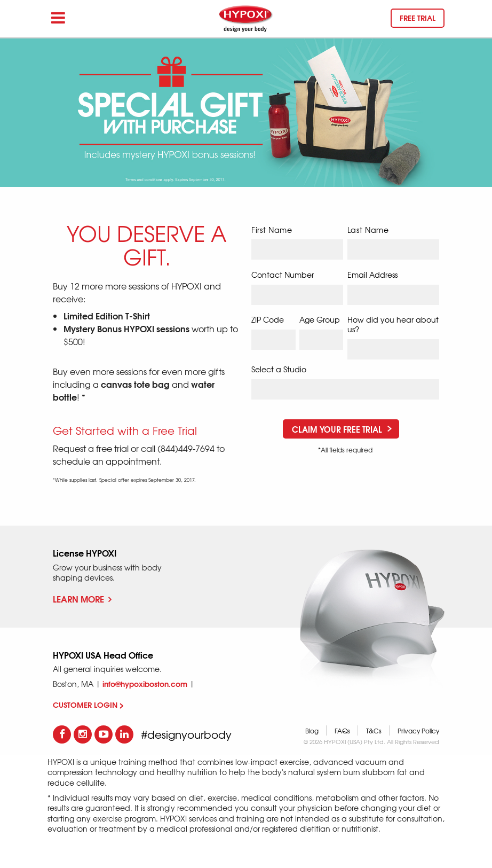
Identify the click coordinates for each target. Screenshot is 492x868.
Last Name (368, 230)
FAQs (342, 731)
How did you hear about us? (393, 324)
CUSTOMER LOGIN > (88, 705)
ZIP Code (268, 319)
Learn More (82, 599)
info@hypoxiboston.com (145, 684)
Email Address (372, 275)
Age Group (320, 319)
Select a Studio (279, 369)
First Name (272, 230)
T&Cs (374, 731)
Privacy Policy (418, 731)
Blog (312, 731)
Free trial (418, 18)
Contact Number (283, 275)
